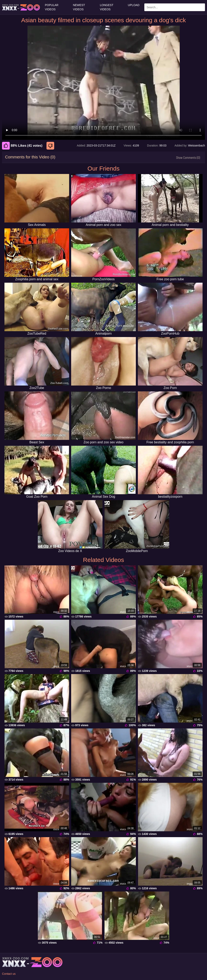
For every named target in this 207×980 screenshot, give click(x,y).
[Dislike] (51, 146)
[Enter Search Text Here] (175, 7)
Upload (134, 5)
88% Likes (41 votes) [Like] (22, 146)
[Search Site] (201, 7)
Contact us (9, 974)
